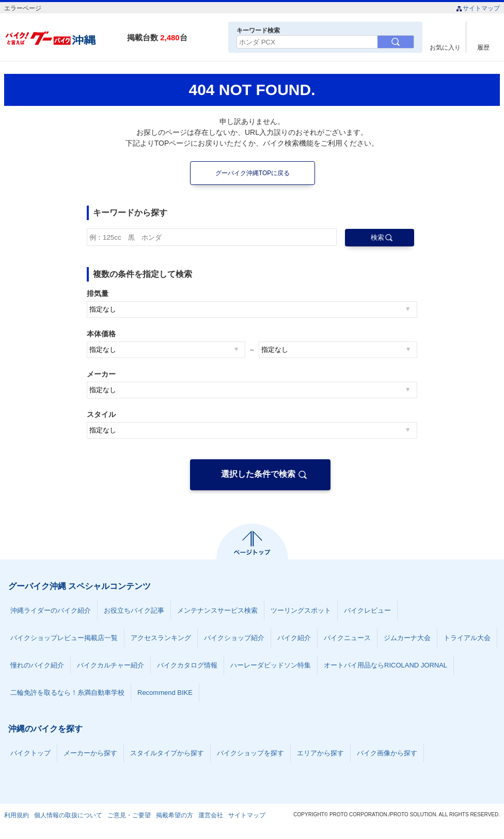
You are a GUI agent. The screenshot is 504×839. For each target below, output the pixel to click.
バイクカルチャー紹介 (111, 665)
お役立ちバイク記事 (134, 610)
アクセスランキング (161, 638)
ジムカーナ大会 (407, 638)
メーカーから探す (90, 753)
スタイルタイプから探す (167, 753)
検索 (377, 237)
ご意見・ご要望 (129, 815)
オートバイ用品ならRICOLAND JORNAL (385, 665)
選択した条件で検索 (258, 474)
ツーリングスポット (301, 610)
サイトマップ (478, 8)
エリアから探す (320, 753)
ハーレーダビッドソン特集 (271, 665)
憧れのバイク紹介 (37, 665)
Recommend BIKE (165, 693)
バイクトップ (30, 753)
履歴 (483, 47)
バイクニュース (347, 638)
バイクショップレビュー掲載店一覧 (64, 638)
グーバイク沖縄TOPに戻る (253, 173)
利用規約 (17, 815)
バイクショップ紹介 (234, 638)
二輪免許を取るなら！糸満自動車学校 (67, 693)
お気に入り (445, 47)
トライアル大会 (467, 638)
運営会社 (211, 815)
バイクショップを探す (250, 753)
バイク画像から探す (387, 753)
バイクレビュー (367, 610)
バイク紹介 (294, 638)
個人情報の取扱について (68, 815)
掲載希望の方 (175, 815)
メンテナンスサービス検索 (217, 610)
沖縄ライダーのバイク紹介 (51, 610)
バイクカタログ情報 (187, 665)
